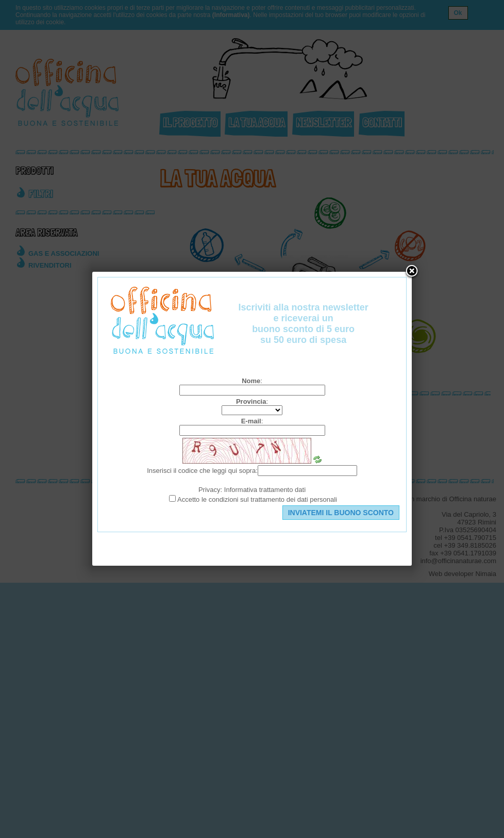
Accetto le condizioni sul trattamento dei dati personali (257, 499)
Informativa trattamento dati (265, 490)
